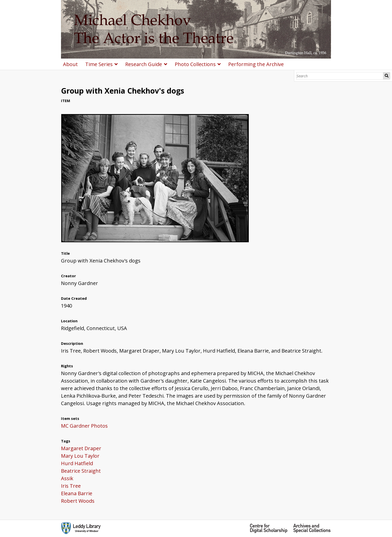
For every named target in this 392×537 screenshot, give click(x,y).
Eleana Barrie (77, 493)
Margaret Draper (81, 448)
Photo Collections (195, 64)
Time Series (99, 64)
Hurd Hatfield (77, 463)
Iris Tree (71, 486)
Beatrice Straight (81, 471)
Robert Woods (78, 501)
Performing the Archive (256, 64)
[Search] (340, 76)
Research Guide (144, 64)
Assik (67, 478)
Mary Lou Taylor (80, 456)
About (70, 64)
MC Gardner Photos (84, 426)
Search (387, 76)
